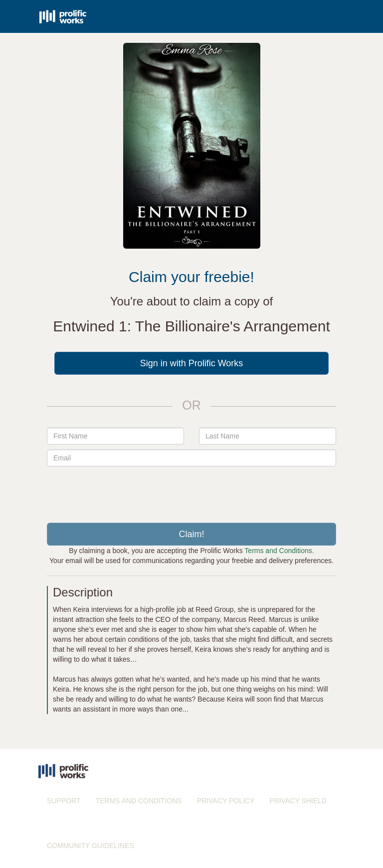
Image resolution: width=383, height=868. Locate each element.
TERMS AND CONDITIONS (138, 801)
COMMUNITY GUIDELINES (91, 846)
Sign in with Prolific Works (192, 363)
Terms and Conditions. (279, 551)
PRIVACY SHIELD (298, 801)
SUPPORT (64, 801)
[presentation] (191, 491)
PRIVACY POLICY (226, 801)
